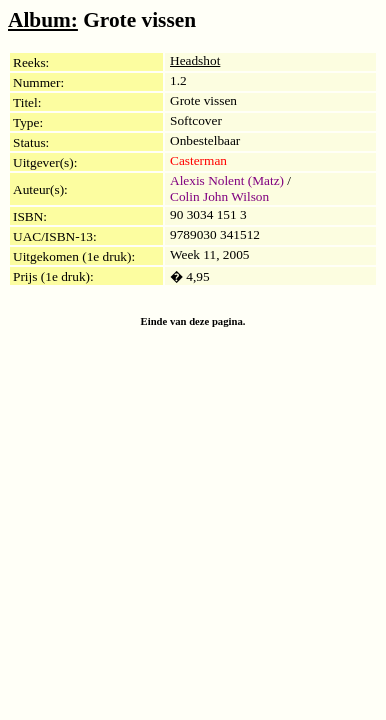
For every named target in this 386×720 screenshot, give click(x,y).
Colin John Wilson (219, 196)
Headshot (195, 60)
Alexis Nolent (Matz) (227, 180)
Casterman (198, 160)
